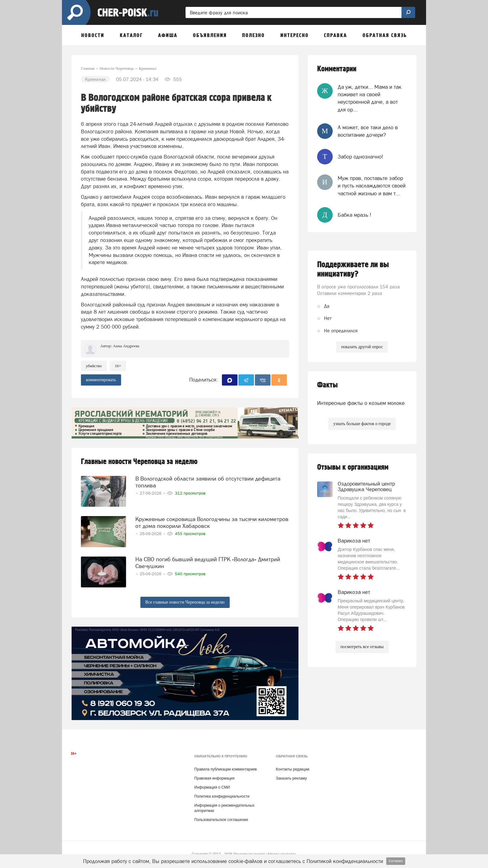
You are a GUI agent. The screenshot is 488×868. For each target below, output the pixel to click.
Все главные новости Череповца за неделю (185, 602)
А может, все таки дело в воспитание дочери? (368, 131)
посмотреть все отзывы (362, 647)
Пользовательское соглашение (221, 820)
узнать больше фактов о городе (362, 424)
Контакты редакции (292, 769)
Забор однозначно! (360, 157)
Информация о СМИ (212, 787)
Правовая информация (214, 778)
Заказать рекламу (291, 778)
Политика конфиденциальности (222, 796)
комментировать (101, 380)
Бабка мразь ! (354, 215)
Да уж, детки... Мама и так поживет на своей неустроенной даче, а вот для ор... (370, 98)
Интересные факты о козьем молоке (361, 403)
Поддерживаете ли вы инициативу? (353, 269)
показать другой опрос (362, 347)
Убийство (94, 366)
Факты (327, 385)
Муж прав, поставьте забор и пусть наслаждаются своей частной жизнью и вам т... (372, 186)
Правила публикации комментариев (225, 769)
